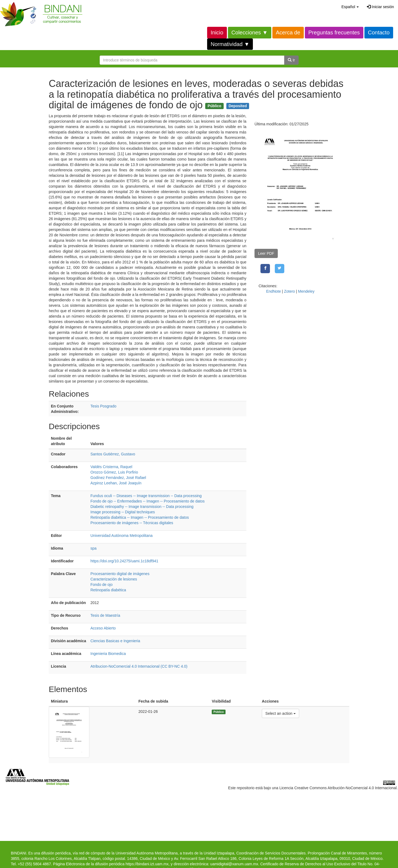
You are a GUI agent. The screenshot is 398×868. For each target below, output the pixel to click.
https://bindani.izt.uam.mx (147, 864)
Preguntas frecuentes (334, 32)
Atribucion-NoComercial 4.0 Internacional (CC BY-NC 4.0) (139, 666)
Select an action (280, 713)
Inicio (217, 32)
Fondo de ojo (102, 585)
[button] (350, 7)
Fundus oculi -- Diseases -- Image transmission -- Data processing (146, 496)
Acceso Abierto (103, 628)
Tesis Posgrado (103, 406)
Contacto (379, 32)
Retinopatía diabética (108, 590)
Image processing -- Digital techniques (123, 512)
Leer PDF (266, 253)
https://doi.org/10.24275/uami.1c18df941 (124, 561)
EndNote (273, 291)
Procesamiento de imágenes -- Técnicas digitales (132, 523)
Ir (291, 60)
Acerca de (288, 32)
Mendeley (306, 291)
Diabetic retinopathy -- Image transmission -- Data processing (142, 507)
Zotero (289, 291)
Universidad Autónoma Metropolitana (122, 536)
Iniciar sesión (380, 7)
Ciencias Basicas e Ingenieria (115, 641)
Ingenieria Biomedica (108, 654)
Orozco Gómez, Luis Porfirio (114, 472)
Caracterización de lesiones (114, 579)
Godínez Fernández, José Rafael (118, 478)
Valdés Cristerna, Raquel (111, 467)
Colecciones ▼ (250, 32)
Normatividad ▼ (230, 44)
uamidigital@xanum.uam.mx (234, 864)
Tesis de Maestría (105, 615)
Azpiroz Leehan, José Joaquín (116, 483)
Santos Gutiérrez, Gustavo (113, 454)
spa (94, 548)
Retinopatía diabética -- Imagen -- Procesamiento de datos (140, 517)
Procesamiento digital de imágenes (120, 574)
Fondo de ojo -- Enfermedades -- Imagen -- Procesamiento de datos (148, 501)
